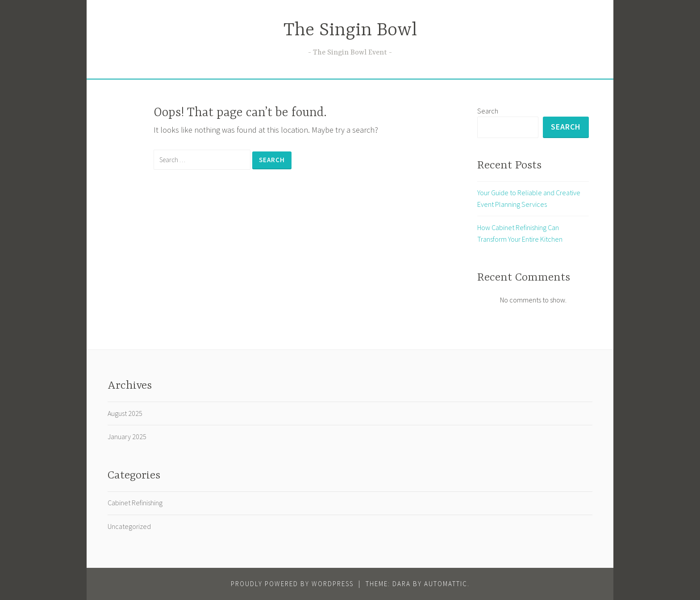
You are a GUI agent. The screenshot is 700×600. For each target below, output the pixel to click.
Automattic (446, 584)
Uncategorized (129, 526)
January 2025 (127, 436)
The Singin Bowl (350, 31)
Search (488, 111)
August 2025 (125, 413)
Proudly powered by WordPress (292, 584)
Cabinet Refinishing (135, 503)
